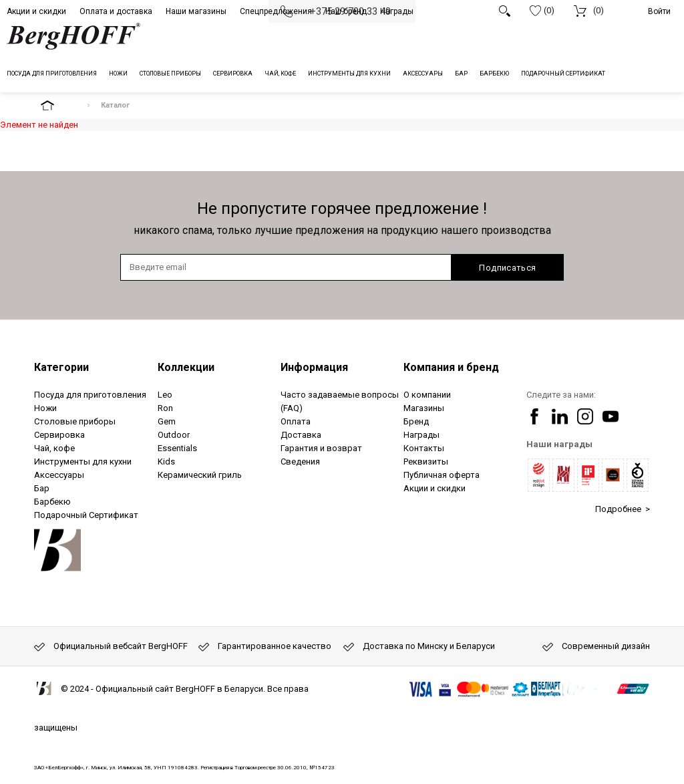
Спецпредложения (276, 11)
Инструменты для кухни (83, 462)
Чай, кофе (54, 448)
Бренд (416, 421)
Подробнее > (623, 509)
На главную (59, 105)
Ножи (45, 408)
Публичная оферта (442, 475)
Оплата (296, 421)
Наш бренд (346, 11)
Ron (165, 408)
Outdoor (174, 435)
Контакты (424, 448)
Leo (165, 395)
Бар (42, 488)
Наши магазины (196, 11)
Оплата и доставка (116, 11)
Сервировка (59, 435)
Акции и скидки (36, 11)
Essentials (177, 448)
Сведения (300, 462)
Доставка (301, 435)
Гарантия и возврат (321, 448)
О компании (427, 395)
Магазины (424, 408)
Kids (166, 462)
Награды (397, 11)
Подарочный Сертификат (86, 515)
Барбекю (52, 502)
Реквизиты (426, 462)
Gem (167, 421)
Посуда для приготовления (90, 395)
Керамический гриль (200, 475)
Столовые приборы (75, 421)
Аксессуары (59, 475)
